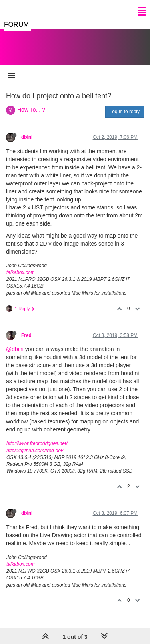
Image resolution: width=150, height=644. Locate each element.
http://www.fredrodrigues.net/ (37, 443)
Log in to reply (125, 112)
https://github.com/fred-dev (35, 451)
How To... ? (31, 110)
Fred (26, 335)
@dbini (15, 349)
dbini (27, 137)
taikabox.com (21, 272)
